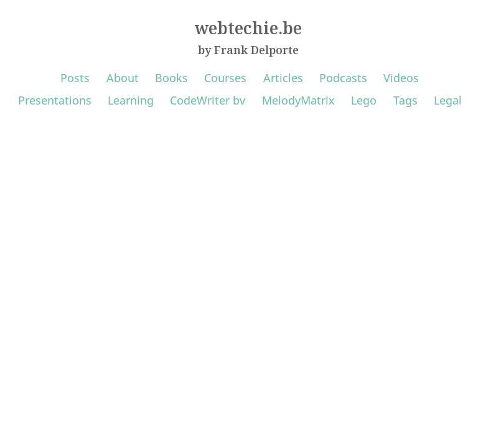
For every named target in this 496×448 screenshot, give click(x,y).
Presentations (55, 100)
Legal (448, 100)
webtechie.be (248, 28)
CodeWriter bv (208, 100)
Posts (75, 78)
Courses (225, 78)
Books (171, 78)
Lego (364, 100)
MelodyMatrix (298, 100)
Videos (401, 78)
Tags (405, 100)
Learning (131, 100)
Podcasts (343, 78)
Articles (283, 78)
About (123, 78)
